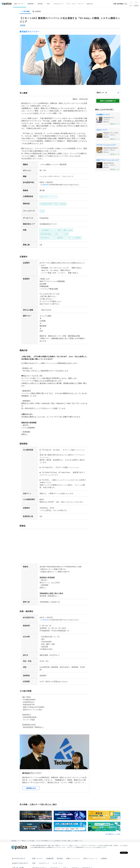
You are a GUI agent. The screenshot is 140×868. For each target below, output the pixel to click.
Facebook (45, 865)
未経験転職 (50, 851)
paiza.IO (74, 860)
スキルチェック (44, 856)
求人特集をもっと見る (113, 827)
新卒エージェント (89, 851)
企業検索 (104, 851)
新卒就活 (60, 851)
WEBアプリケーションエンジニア (108, 160)
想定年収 (45, 185)
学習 (34, 856)
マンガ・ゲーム (58, 856)
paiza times (54, 860)
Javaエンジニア (102, 130)
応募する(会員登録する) (108, 101)
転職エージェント (72, 851)
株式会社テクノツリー (29, 32)
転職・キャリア (37, 851)
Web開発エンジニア (103, 115)
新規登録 (136, 6)
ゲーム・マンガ (71, 4)
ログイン (131, 6)
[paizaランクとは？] (118, 93)
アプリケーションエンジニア (106, 145)
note (65, 860)
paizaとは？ (90, 4)
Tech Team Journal (38, 860)
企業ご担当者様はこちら (120, 4)
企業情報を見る (31, 781)
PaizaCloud (86, 860)
